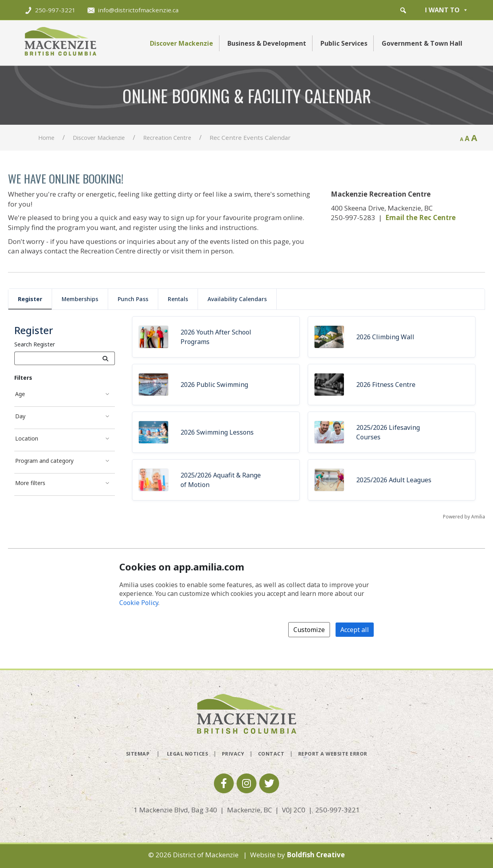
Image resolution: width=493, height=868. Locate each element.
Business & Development (267, 43)
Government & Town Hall (422, 43)
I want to (447, 10)
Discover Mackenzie (181, 43)
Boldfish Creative (316, 855)
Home (46, 137)
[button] (403, 10)
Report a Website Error (333, 754)
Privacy (233, 754)
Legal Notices (188, 754)
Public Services (344, 43)
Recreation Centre (167, 137)
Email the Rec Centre (420, 217)
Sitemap (138, 754)
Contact (271, 754)
